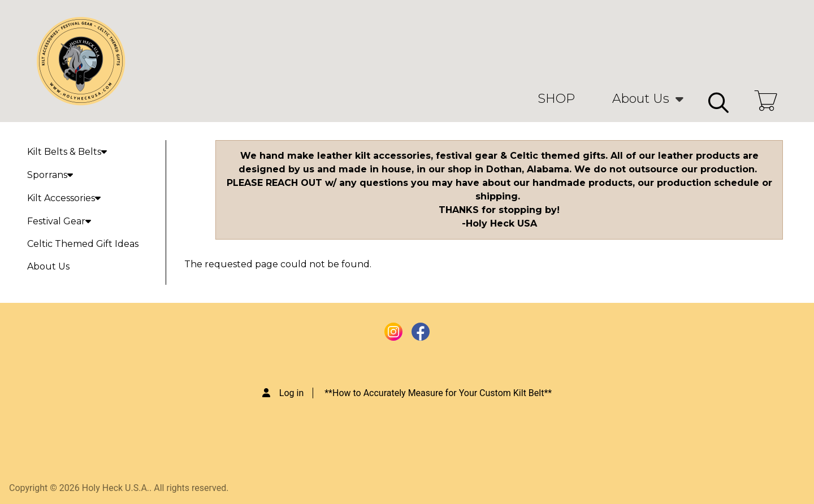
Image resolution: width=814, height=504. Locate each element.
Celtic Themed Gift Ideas (83, 244)
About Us (641, 99)
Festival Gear (59, 221)
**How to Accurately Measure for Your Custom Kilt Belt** (438, 393)
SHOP (556, 99)
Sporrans (50, 175)
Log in (291, 393)
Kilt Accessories (64, 198)
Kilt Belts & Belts (67, 152)
